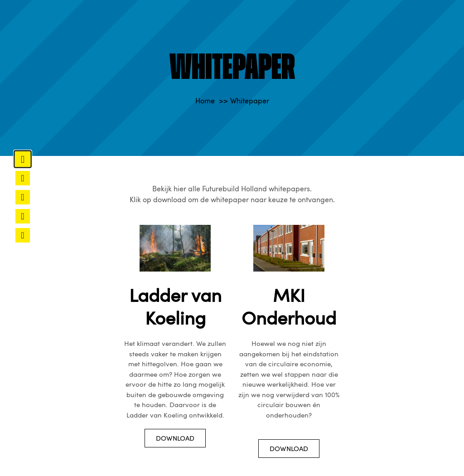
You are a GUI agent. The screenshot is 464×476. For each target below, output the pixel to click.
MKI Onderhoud (289, 306)
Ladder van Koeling (175, 306)
